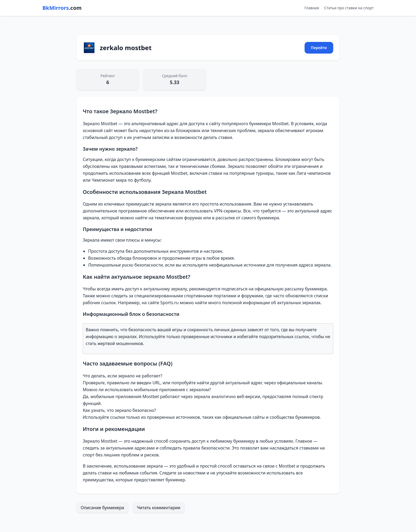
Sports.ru (169, 303)
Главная (312, 8)
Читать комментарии (159, 508)
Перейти (319, 48)
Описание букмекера (102, 508)
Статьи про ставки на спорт (349, 8)
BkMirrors (62, 8)
